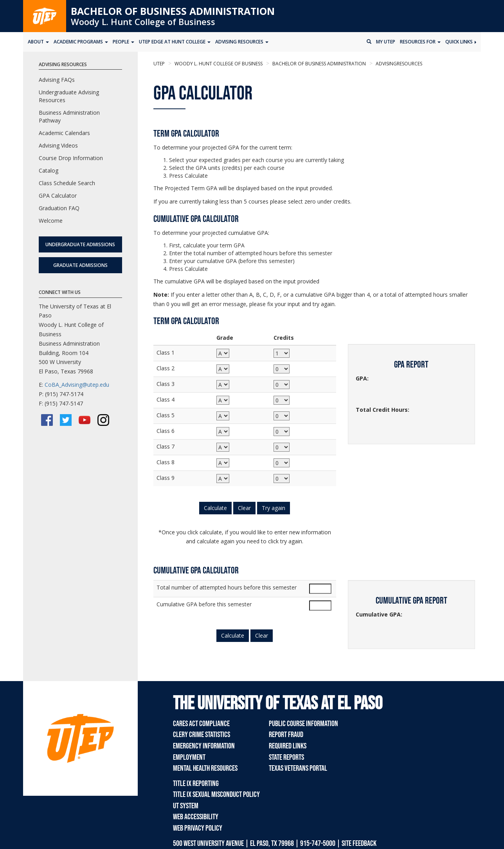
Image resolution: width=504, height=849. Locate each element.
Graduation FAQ (59, 208)
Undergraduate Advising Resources (69, 96)
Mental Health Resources (205, 768)
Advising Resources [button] (242, 42)
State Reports (286, 757)
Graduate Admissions (80, 265)
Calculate (215, 508)
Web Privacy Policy (198, 828)
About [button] (38, 42)
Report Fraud (286, 735)
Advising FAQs (57, 80)
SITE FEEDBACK (359, 844)
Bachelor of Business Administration (173, 11)
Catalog (49, 170)
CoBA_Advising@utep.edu (77, 385)
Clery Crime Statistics (202, 735)
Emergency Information (204, 746)
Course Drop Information (71, 158)
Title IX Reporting (196, 784)
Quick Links (461, 42)
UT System (186, 806)
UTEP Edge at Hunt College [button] (175, 42)
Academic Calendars (64, 133)
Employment (189, 757)
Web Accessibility (196, 817)
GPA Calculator (58, 196)
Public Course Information (303, 724)
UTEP (159, 64)
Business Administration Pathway (69, 116)
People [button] (123, 42)
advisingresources (398, 64)
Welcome (51, 221)
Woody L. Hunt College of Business (143, 22)
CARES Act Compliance (201, 724)
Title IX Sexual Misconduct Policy (216, 795)
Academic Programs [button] (81, 42)
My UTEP (386, 42)
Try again (274, 508)
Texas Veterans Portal (298, 768)
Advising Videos (58, 145)
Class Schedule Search (67, 183)
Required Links (288, 746)
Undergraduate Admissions (80, 244)
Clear (244, 508)
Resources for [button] (420, 42)
